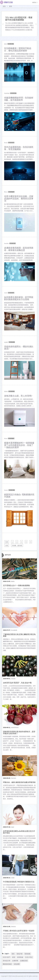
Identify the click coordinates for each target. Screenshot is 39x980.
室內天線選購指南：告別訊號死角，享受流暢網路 (19, 148)
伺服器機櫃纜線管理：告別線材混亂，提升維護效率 (19, 99)
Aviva (6, 438)
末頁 (7, 546)
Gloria (6, 391)
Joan (13, 827)
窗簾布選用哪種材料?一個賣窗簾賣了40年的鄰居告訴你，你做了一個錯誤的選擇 (19, 445)
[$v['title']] (19, 72)
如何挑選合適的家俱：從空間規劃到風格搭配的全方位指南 (19, 298)
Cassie (13, 679)
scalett (6, 342)
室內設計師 (7, 961)
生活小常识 (29, 957)
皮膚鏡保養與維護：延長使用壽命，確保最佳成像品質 (19, 249)
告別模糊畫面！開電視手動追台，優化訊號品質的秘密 (18, 49)
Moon (6, 192)
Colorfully (7, 93)
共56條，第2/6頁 (17, 546)
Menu (34, 2)
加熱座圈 (17, 964)
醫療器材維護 (7, 964)
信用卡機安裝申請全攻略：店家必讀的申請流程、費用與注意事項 (19, 199)
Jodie (13, 878)
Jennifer (6, 243)
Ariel (5, 44)
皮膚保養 (15, 961)
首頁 (4, 6)
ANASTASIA (15, 728)
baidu (13, 581)
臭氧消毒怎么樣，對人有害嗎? (18, 396)
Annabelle (14, 630)
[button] (3, 24)
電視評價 (19, 954)
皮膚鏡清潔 (24, 961)
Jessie (6, 490)
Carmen (14, 778)
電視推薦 (27, 954)
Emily (6, 143)
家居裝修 (20, 957)
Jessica (13, 927)
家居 (14, 957)
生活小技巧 (7, 957)
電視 (13, 954)
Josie (6, 293)
